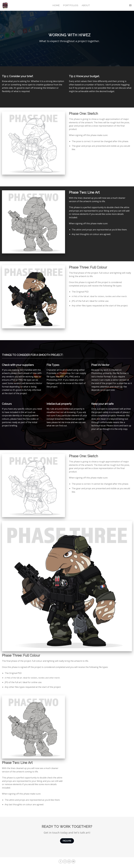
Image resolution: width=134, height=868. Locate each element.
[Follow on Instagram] (65, 861)
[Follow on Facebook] (61, 861)
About (86, 5)
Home (56, 5)
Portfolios (71, 5)
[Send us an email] (69, 861)
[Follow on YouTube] (73, 861)
